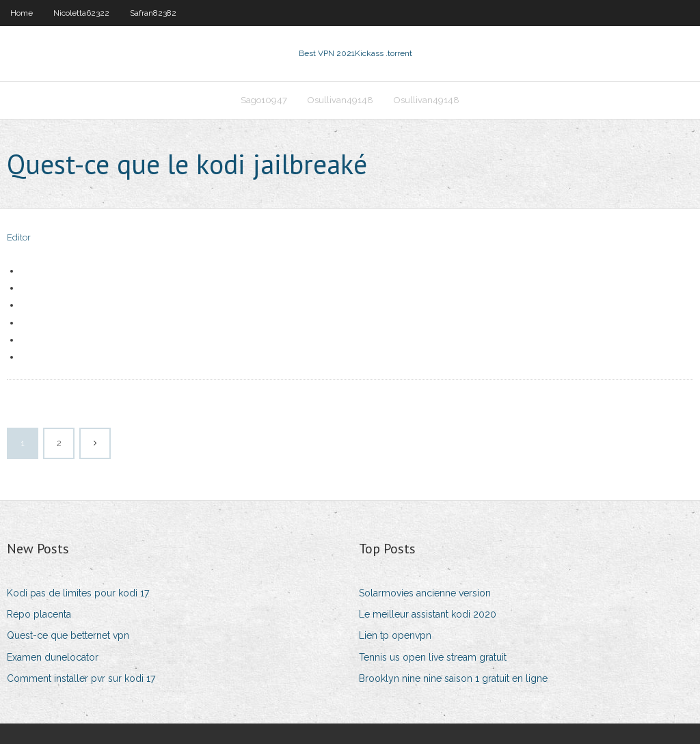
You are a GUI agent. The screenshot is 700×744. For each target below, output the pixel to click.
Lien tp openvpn (395, 635)
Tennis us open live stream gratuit (433, 657)
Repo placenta (39, 614)
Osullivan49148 (340, 100)
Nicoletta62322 (81, 13)
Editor (19, 237)
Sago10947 (264, 100)
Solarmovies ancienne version (425, 593)
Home (22, 13)
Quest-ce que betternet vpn (68, 635)
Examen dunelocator (53, 657)
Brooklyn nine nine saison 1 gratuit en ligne (453, 678)
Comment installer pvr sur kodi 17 (81, 678)
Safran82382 (153, 13)
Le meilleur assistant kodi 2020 (428, 614)
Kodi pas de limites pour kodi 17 (78, 593)
